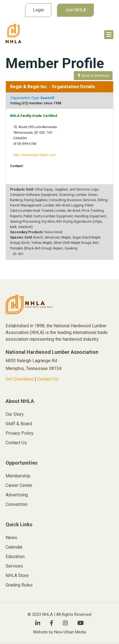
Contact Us (48, 379)
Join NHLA (76, 10)
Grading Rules (19, 585)
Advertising (17, 495)
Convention (16, 504)
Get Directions (20, 379)
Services (14, 566)
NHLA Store (17, 575)
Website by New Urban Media (59, 632)
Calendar (14, 547)
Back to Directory (93, 75)
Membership (18, 476)
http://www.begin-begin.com (34, 155)
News (11, 538)
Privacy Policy (20, 433)
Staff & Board (19, 424)
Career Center (19, 485)
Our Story (15, 414)
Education (15, 557)
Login (38, 10)
